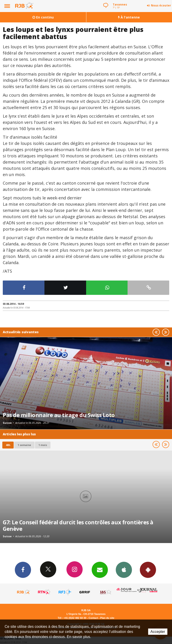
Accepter (158, 632)
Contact (93, 618)
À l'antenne (129, 17)
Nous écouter (161, 5)
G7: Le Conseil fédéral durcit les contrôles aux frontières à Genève (78, 525)
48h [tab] (8, 445)
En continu (43, 17)
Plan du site (107, 618)
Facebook (23, 570)
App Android (148, 570)
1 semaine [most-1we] (24, 445)
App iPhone (124, 570)
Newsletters (100, 570)
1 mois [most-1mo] (43, 445)
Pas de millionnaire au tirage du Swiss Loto (59, 415)
